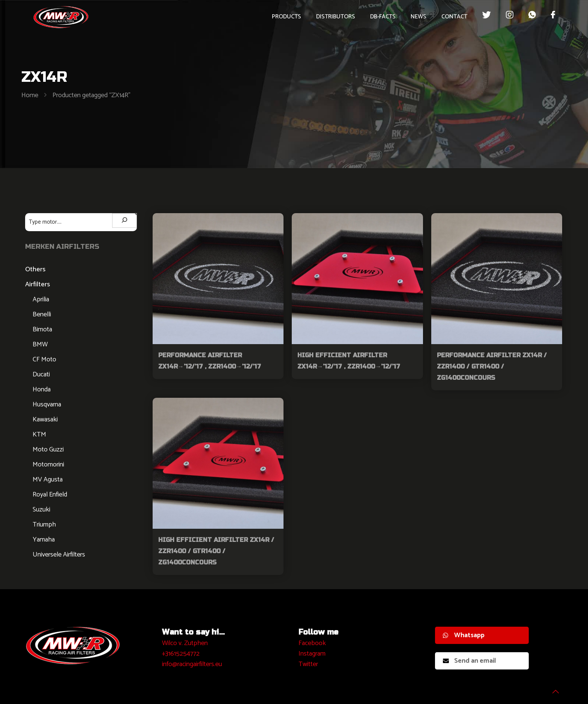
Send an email (469, 661)
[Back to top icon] (552, 689)
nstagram (313, 654)
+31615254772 (181, 654)
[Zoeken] (124, 220)
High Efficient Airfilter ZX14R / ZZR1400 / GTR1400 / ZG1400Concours (216, 551)
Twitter (308, 664)
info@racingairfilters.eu (192, 664)
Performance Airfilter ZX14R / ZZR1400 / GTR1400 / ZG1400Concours (492, 366)
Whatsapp (464, 635)
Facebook (312, 643)
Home (30, 95)
